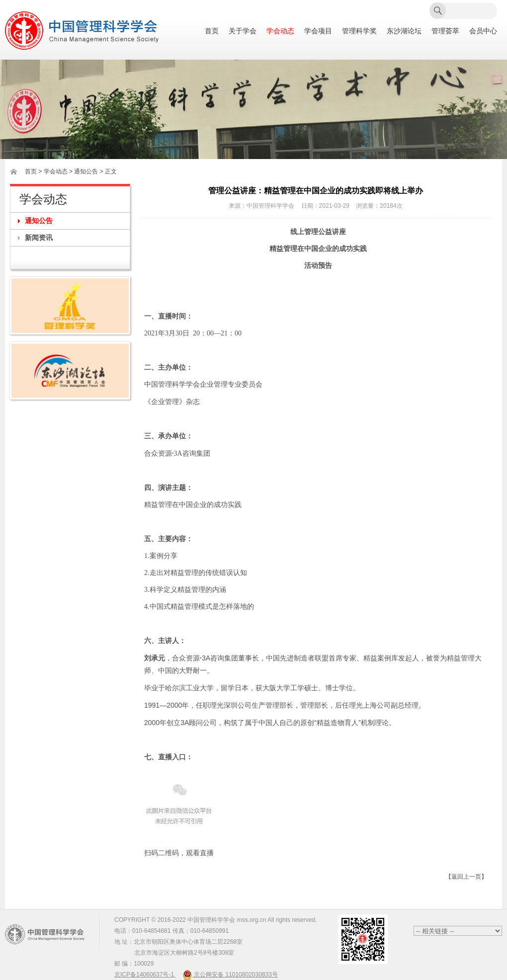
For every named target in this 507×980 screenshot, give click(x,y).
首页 (212, 31)
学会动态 (280, 31)
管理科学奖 (359, 31)
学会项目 (318, 31)
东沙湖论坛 (404, 31)
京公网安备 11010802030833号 (230, 975)
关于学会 (243, 31)
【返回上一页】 (466, 877)
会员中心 (483, 31)
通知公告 (39, 221)
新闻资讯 (39, 238)
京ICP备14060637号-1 (145, 975)
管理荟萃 (445, 31)
